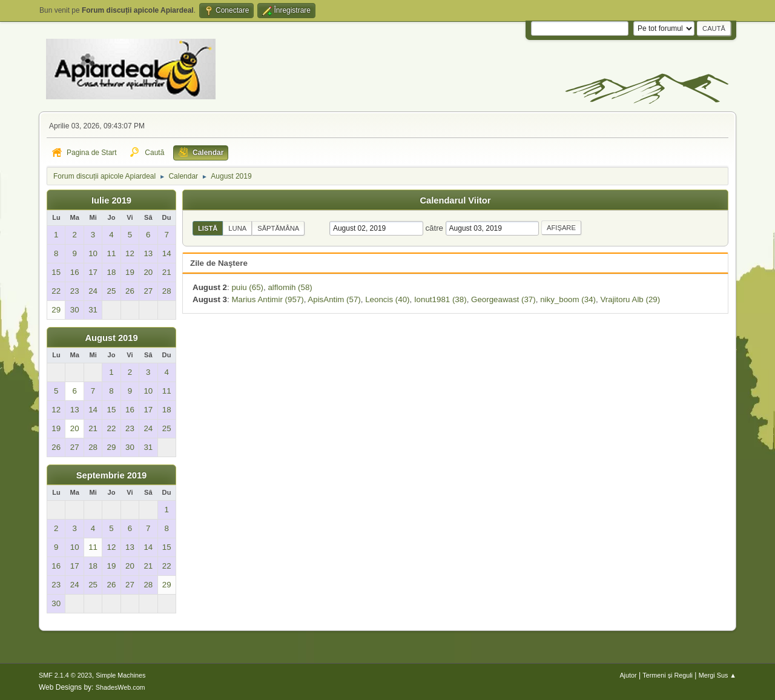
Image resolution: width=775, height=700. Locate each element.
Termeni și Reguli (668, 675)
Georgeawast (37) (503, 299)
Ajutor (628, 675)
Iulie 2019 (111, 200)
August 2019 (111, 338)
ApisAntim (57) (334, 299)
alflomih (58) (290, 287)
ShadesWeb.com (120, 687)
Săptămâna (278, 228)
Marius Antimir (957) (267, 299)
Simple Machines (120, 675)
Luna (237, 228)
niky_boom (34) (568, 299)
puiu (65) (247, 287)
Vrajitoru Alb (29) (630, 299)
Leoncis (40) (387, 299)
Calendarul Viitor (455, 200)
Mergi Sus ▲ (717, 675)
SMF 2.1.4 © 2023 (65, 675)
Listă (208, 228)
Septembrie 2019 (112, 475)
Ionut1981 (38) (440, 299)
